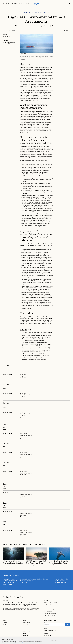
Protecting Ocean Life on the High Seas (29, 544)
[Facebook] (44, 636)
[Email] (54, 624)
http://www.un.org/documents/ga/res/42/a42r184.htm (35, 357)
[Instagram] (46, 636)
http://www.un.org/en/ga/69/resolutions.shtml (33, 340)
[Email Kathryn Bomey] (20, 379)
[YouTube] (52, 636)
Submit (68, 624)
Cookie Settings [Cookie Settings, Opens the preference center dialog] (54, 642)
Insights (5, 620)
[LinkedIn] (48, 636)
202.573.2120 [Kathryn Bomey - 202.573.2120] (23, 378)
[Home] (14, 597)
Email (44, 622)
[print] (12, 37)
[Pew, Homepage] (37, 3)
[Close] (71, 642)
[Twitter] (50, 636)
